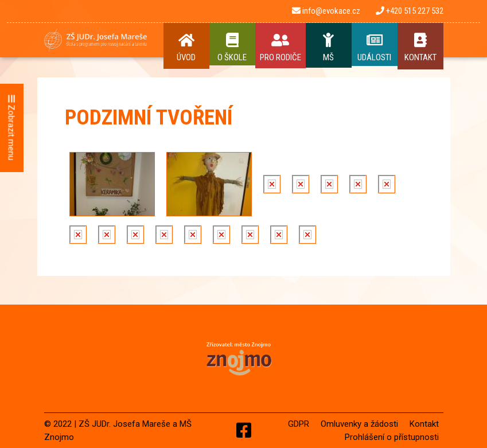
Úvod (186, 48)
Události (375, 48)
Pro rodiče (280, 48)
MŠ (329, 48)
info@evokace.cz (326, 11)
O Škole (232, 48)
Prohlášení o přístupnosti (392, 437)
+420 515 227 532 (410, 11)
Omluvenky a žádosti (359, 424)
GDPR (299, 424)
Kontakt (420, 48)
